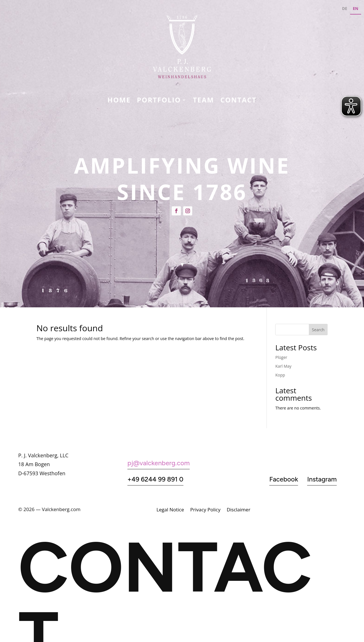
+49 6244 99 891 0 (155, 479)
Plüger (281, 357)
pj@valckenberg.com (159, 463)
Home (119, 101)
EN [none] (356, 8)
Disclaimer (238, 510)
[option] (345, 9)
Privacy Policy (205, 510)
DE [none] (345, 8)
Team (203, 101)
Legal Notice (170, 510)
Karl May (283, 366)
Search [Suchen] (318, 330)
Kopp (280, 375)
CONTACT (239, 101)
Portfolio (159, 101)
